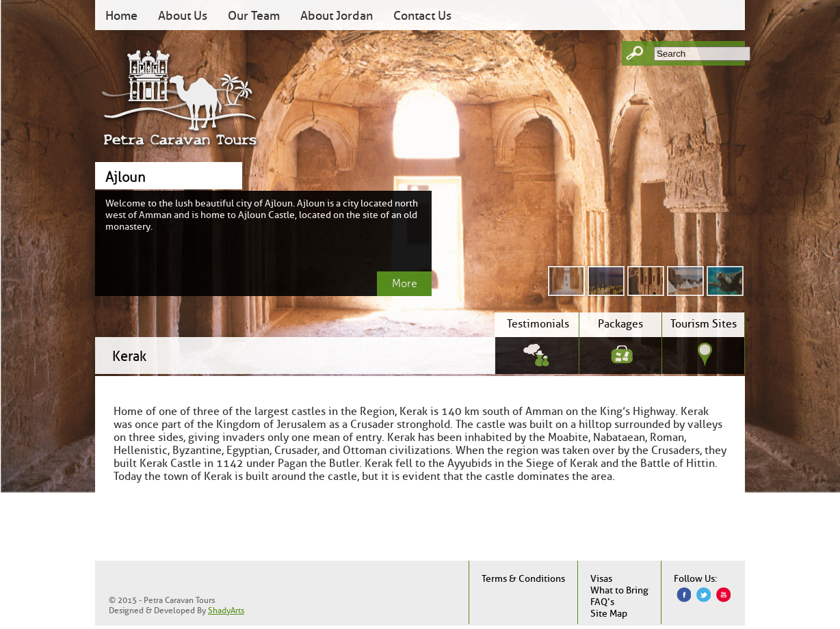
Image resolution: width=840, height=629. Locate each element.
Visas (601, 579)
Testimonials (538, 324)
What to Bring (619, 590)
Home (121, 16)
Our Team (254, 16)
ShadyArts (226, 610)
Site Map (609, 614)
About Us (183, 16)
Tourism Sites (704, 324)
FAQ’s (602, 602)
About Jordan (337, 16)
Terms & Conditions (523, 579)
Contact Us (422, 16)
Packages (620, 324)
